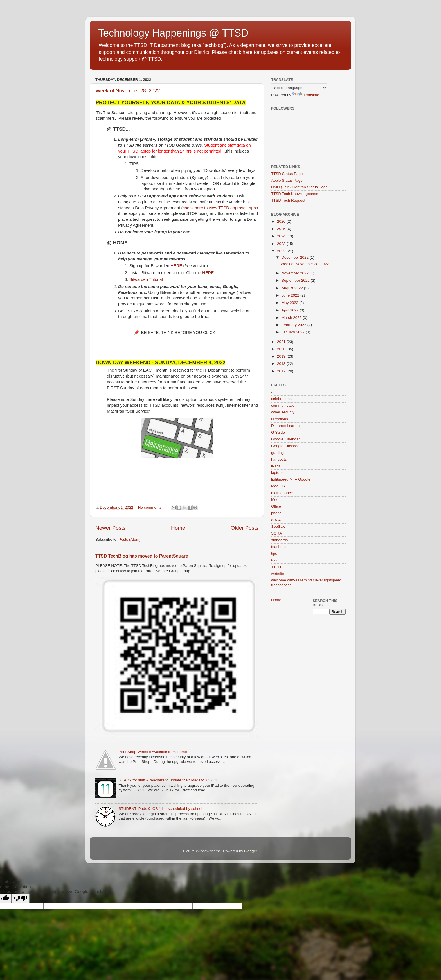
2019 (282, 356)
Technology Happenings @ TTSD (173, 33)
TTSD (276, 567)
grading (277, 453)
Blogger (251, 851)
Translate (306, 95)
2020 (282, 349)
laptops (277, 473)
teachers (278, 547)
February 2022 (294, 325)
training (277, 560)
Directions (280, 419)
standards (279, 540)
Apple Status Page (287, 180)
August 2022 (293, 288)
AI (273, 392)
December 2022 (296, 257)
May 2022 (290, 303)
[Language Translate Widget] (299, 88)
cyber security (283, 412)
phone (276, 513)
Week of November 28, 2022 (128, 91)
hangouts (279, 459)
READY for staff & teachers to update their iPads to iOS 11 (168, 780)
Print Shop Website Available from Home (153, 752)
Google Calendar (285, 439)
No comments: (151, 507)
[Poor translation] (21, 898)
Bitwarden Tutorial (146, 279)
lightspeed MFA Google (291, 479)
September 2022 (296, 280)
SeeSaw (278, 527)
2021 (282, 342)
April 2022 (291, 310)
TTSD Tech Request (288, 200)
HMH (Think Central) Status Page (299, 187)
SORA (276, 533)
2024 (282, 236)
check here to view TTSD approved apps (220, 208)
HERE (176, 266)
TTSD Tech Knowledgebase (295, 194)
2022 (282, 251)
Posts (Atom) (130, 539)
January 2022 (294, 332)
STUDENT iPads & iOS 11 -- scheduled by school (160, 809)
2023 (282, 244)
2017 (282, 371)
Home (178, 528)
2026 (282, 221)
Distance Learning (286, 426)
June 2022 (291, 295)
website (278, 574)
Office (276, 506)
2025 (282, 229)
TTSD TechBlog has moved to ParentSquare (142, 556)
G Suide (278, 432)
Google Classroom (287, 446)
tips (274, 553)
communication (284, 405)
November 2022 (296, 273)
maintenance (282, 493)
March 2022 (292, 318)
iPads (276, 466)
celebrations (281, 399)
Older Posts (245, 528)
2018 (282, 364)
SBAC (276, 520)
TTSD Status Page (287, 174)
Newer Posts (110, 528)
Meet (275, 500)
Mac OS (278, 486)
